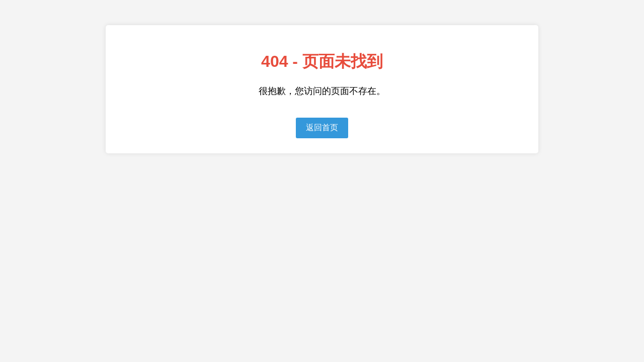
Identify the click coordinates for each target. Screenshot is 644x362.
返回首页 (322, 127)
